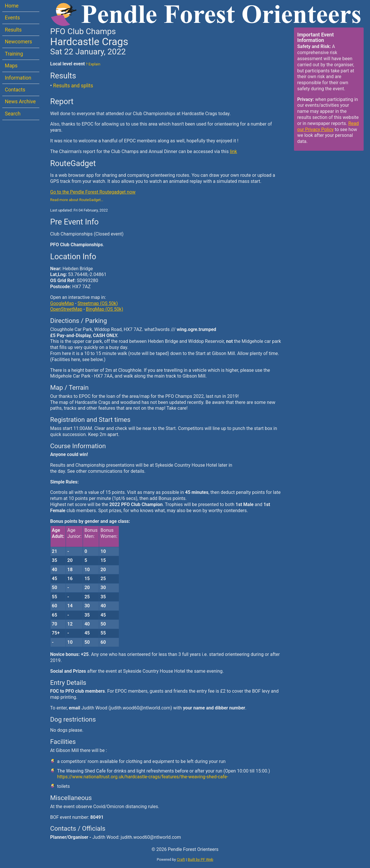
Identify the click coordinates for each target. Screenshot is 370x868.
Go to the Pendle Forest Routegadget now (93, 192)
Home (12, 6)
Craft (181, 859)
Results (13, 30)
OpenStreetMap (66, 309)
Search (13, 114)
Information (18, 78)
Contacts (15, 90)
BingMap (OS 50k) (104, 309)
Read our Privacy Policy (328, 126)
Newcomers (18, 42)
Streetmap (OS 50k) (98, 303)
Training (14, 54)
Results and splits (73, 86)
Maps (11, 66)
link (233, 151)
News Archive (20, 102)
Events (12, 18)
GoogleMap (62, 303)
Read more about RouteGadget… (77, 200)
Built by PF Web (200, 859)
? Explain (93, 64)
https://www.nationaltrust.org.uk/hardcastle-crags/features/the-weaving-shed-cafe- (143, 777)
